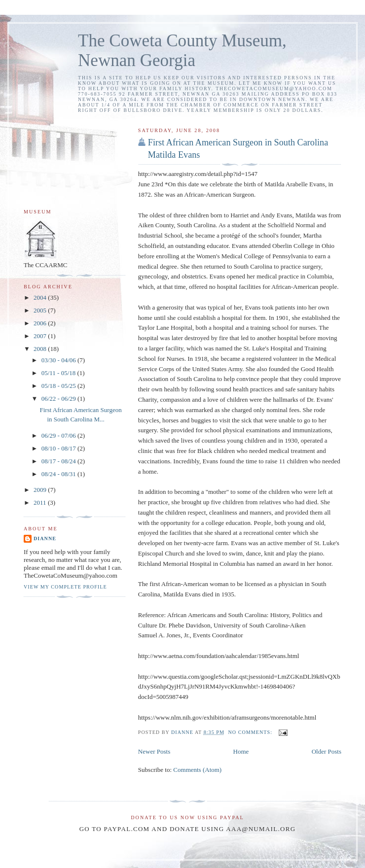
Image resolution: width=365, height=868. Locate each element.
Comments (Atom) (197, 770)
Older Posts (327, 751)
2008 (41, 349)
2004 (41, 297)
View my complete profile (65, 587)
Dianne (45, 538)
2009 (41, 490)
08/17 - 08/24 (59, 461)
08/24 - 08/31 (59, 474)
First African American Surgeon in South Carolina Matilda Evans (238, 149)
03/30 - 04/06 (59, 360)
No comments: (251, 732)
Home (241, 751)
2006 (41, 323)
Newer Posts (154, 751)
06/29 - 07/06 (59, 435)
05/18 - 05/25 (59, 386)
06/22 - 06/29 (59, 399)
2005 (41, 310)
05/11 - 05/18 (59, 373)
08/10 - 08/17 (59, 448)
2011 (41, 503)
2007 (41, 336)
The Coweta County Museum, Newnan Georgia (182, 51)
